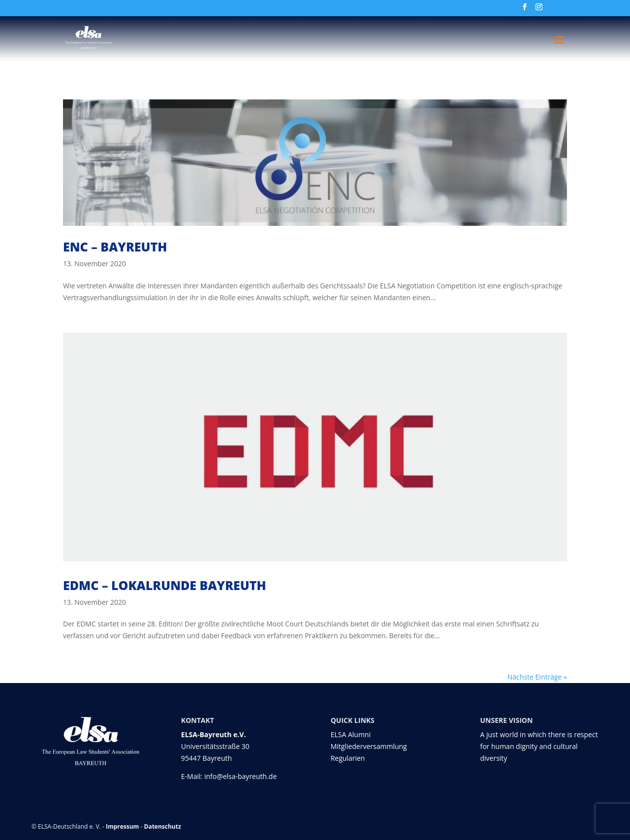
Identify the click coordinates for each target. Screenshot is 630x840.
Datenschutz (163, 826)
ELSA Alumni (351, 734)
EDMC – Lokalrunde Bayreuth (165, 585)
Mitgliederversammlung (369, 746)
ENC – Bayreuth (115, 247)
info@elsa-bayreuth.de (240, 776)
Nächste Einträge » (537, 677)
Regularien (348, 758)
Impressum (123, 826)
